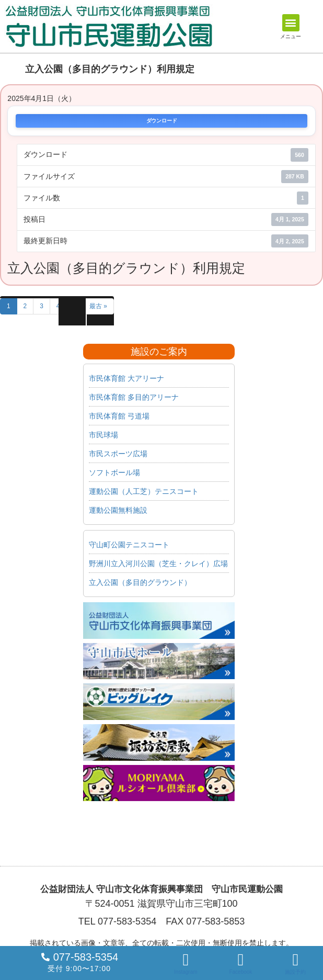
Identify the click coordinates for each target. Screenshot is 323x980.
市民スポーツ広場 (118, 454)
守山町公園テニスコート (129, 545)
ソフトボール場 (114, 472)
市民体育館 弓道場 (119, 416)
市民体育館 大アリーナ (126, 378)
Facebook (240, 972)
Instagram (186, 972)
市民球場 (103, 435)
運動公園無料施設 (118, 510)
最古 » (98, 306)
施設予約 (295, 972)
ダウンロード (162, 121)
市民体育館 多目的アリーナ (134, 397)
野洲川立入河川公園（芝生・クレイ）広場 (158, 564)
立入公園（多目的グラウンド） (140, 582)
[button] (291, 23)
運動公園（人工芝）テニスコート (144, 491)
